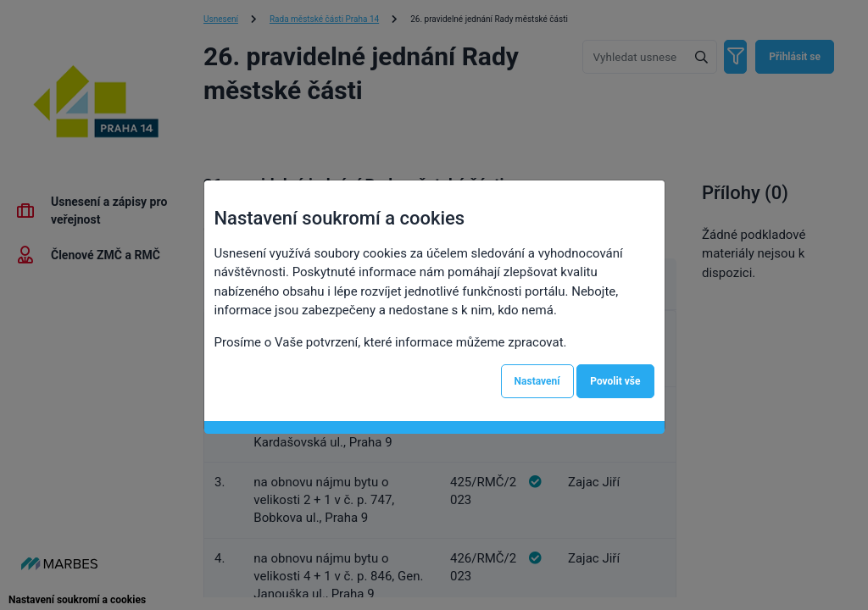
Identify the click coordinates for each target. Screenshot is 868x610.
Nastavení (537, 381)
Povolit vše (615, 381)
